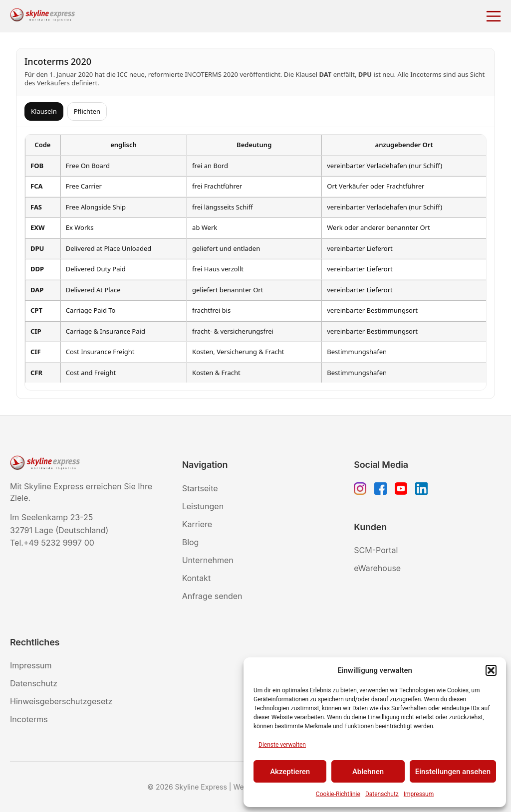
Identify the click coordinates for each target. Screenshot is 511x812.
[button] (491, 670)
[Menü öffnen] (494, 16)
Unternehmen (208, 560)
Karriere (197, 524)
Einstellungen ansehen (453, 772)
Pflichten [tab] (87, 111)
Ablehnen (368, 772)
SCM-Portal (376, 550)
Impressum (419, 794)
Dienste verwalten (282, 745)
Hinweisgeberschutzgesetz (61, 701)
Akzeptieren (290, 772)
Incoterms (29, 719)
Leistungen (203, 506)
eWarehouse (377, 568)
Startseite (200, 488)
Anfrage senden (212, 596)
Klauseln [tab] (44, 111)
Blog (191, 542)
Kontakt (196, 578)
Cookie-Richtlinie (338, 794)
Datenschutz (382, 794)
